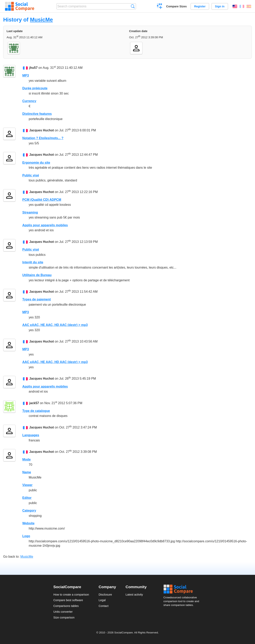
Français (242, 6)
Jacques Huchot (42, 130)
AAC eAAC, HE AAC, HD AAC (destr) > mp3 (55, 325)
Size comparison (64, 617)
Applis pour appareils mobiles (45, 225)
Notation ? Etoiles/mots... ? (43, 138)
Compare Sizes (176, 6)
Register (200, 6)
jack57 (34, 403)
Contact (104, 606)
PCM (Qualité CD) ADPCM (42, 200)
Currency (29, 101)
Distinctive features (37, 114)
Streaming (30, 212)
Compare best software (68, 600)
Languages (31, 435)
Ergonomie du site (36, 163)
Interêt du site (33, 262)
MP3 (26, 75)
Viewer (27, 485)
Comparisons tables (66, 606)
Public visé (31, 175)
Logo (26, 536)
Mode (26, 459)
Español (249, 6)
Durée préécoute (35, 88)
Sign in (220, 6)
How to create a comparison (71, 595)
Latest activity (134, 595)
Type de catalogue (36, 411)
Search (133, 6)
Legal (102, 600)
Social (182, 589)
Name (27, 472)
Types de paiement (37, 299)
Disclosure (105, 595)
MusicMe (41, 20)
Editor (27, 498)
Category (29, 511)
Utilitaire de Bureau (37, 275)
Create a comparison (160, 7)
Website (28, 523)
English (235, 6)
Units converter (63, 612)
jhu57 (33, 68)
